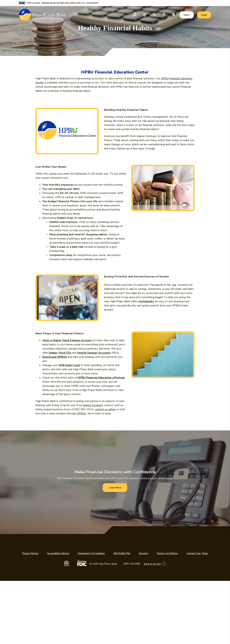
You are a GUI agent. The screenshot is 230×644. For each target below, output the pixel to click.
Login (206, 15)
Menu (187, 15)
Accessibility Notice (58, 553)
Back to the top (152, 564)
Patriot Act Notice (167, 553)
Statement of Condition (91, 553)
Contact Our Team (197, 553)
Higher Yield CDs (60, 353)
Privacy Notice (30, 553)
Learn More (115, 488)
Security (144, 553)
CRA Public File (122, 553)
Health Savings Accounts (94, 353)
